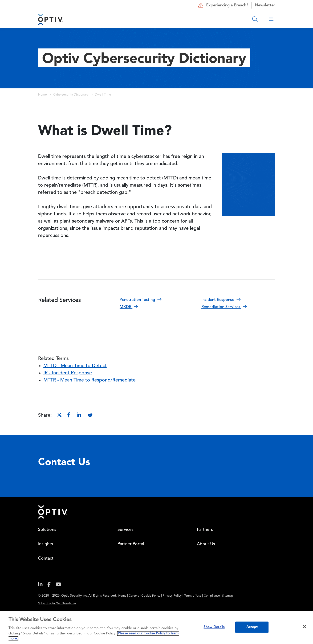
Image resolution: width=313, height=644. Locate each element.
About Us (206, 544)
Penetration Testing (141, 300)
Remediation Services (225, 307)
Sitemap (228, 596)
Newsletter (265, 5)
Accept (252, 627)
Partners (205, 530)
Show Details (214, 627)
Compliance (212, 596)
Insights (46, 544)
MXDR (129, 307)
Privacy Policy (172, 596)
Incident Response (222, 300)
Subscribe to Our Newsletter (57, 604)
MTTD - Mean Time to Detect (75, 366)
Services (125, 530)
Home (42, 95)
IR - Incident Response (68, 373)
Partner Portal (131, 544)
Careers (134, 596)
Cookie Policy (151, 596)
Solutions (47, 530)
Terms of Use (193, 596)
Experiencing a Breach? (223, 5)
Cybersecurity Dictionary (71, 95)
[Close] (304, 627)
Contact (46, 559)
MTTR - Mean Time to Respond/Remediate (90, 380)
